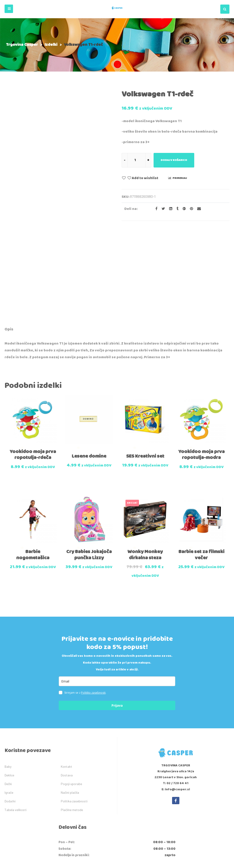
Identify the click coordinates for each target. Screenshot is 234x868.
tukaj (164, 796)
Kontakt (66, 682)
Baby (8, 682)
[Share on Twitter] (162, 209)
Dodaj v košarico (174, 160)
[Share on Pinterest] (190, 209)
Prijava (117, 621)
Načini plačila (70, 708)
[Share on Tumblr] (176, 209)
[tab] (9, 249)
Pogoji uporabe (71, 699)
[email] (117, 597)
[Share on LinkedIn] (169, 209)
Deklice (9, 691)
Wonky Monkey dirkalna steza (145, 470)
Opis (9, 248)
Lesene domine (89, 373)
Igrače (9, 708)
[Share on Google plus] (183, 209)
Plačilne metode (72, 725)
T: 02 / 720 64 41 (176, 699)
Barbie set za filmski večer (201, 470)
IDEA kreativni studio (139, 859)
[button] (9, 9)
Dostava (67, 691)
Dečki (8, 699)
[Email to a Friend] (197, 209)
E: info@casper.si (176, 705)
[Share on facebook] (155, 209)
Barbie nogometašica (33, 470)
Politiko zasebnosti (93, 608)
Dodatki (10, 717)
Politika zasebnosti (74, 717)
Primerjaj (180, 178)
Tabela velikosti (16, 725)
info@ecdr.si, (200, 786)
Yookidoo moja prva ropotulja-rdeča (33, 372)
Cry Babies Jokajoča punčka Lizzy (89, 470)
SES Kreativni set (145, 373)
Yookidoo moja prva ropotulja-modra (201, 372)
